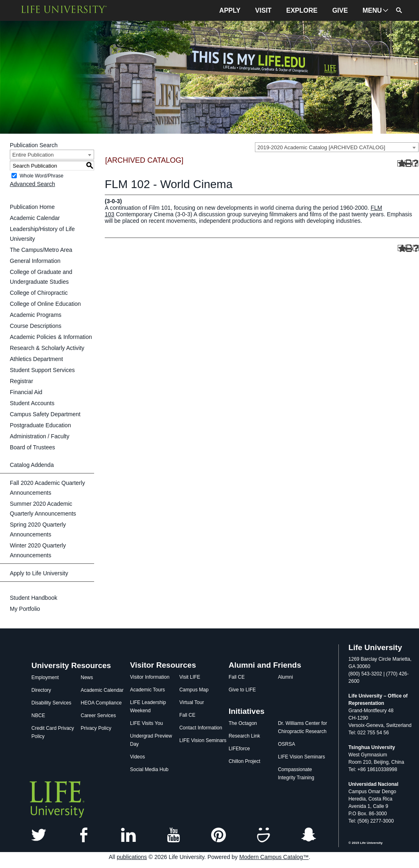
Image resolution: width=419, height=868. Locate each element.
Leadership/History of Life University (42, 234)
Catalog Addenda (32, 465)
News (87, 677)
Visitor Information (150, 677)
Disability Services (51, 703)
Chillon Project (244, 761)
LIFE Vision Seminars (203, 740)
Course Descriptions (36, 326)
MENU (372, 10)
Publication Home (32, 207)
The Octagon (243, 723)
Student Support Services (42, 370)
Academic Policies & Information (51, 337)
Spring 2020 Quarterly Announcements (38, 529)
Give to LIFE (242, 690)
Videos (137, 757)
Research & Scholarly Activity (47, 348)
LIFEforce (239, 749)
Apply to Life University (39, 573)
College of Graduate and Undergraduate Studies (41, 277)
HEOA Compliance (101, 703)
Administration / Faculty (40, 436)
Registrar (21, 381)
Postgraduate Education (40, 425)
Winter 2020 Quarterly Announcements (38, 550)
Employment (45, 677)
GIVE (340, 10)
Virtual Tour (191, 702)
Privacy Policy (96, 728)
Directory (41, 690)
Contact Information (201, 728)
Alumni (285, 677)
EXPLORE (302, 10)
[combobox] (337, 147)
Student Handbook (34, 598)
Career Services (98, 715)
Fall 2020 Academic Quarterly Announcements (47, 488)
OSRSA (286, 744)
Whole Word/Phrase (42, 176)
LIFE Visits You (147, 723)
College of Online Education (45, 304)
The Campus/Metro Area (41, 250)
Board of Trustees (33, 447)
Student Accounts (32, 403)
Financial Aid (26, 392)
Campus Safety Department (45, 414)
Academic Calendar (35, 218)
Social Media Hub (149, 769)
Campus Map (194, 690)
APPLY (230, 10)
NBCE (38, 715)
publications (132, 857)
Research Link (244, 736)
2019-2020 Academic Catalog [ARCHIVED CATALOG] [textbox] (321, 147)
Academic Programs (36, 315)
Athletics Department (36, 359)
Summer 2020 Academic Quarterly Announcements (43, 509)
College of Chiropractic (39, 293)
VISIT (264, 10)
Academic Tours (148, 690)
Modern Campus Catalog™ (274, 857)
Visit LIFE (190, 677)
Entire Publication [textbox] (33, 155)
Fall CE (187, 715)
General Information (35, 261)
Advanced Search (33, 184)
